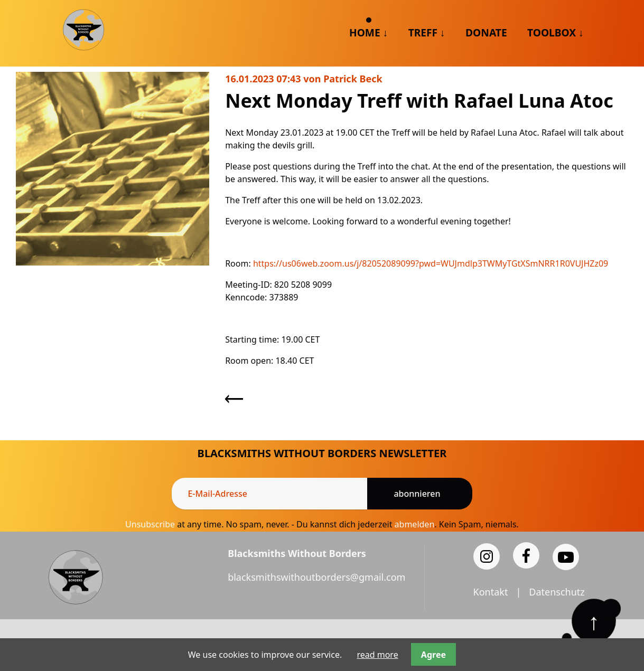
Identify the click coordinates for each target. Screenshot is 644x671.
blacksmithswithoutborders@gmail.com (316, 577)
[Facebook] (526, 555)
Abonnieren (417, 494)
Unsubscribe (150, 524)
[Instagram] (487, 556)
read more (377, 655)
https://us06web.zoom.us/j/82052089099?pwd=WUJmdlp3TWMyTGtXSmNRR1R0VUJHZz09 (431, 263)
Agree (433, 655)
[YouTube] (566, 557)
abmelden (415, 524)
